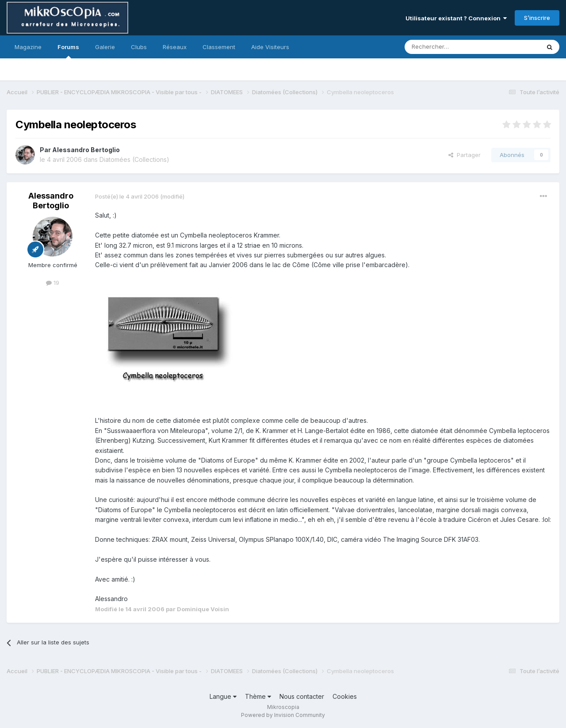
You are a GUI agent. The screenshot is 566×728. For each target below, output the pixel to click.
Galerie (105, 47)
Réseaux (175, 47)
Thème (258, 696)
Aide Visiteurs (270, 47)
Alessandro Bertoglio (86, 150)
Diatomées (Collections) (134, 159)
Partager (465, 155)
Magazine (28, 47)
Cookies (345, 696)
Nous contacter (302, 696)
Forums (68, 51)
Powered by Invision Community (283, 715)
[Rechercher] (453, 47)
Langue (223, 696)
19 (53, 283)
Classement (219, 47)
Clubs (139, 47)
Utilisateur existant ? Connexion (456, 18)
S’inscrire (537, 18)
